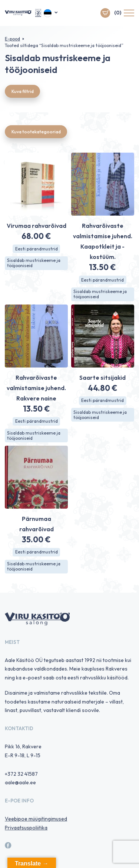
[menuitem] (51, 13)
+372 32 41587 (21, 774)
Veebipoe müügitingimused (36, 819)
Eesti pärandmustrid (37, 249)
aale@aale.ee (20, 782)
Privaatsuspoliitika (26, 828)
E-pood (12, 39)
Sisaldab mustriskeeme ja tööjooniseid (34, 263)
